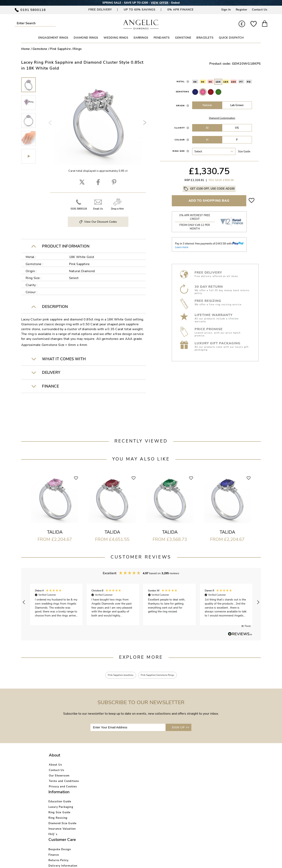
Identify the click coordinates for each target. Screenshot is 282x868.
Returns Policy (140, 776)
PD (249, 82)
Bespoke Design (141, 766)
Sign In (226, 10)
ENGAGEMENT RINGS (53, 38)
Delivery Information (144, 782)
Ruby (211, 92)
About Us (56, 766)
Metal (181, 82)
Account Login (180, 766)
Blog (173, 771)
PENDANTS (162, 38)
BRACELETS (205, 38)
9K (195, 82)
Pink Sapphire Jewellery (117, 676)
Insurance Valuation (104, 793)
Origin (180, 106)
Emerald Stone (218, 92)
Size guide (244, 152)
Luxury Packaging (102, 771)
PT (241, 82)
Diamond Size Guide (104, 787)
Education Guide (101, 766)
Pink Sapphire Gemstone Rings (160, 676)
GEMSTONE (183, 38)
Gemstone (182, 92)
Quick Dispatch (231, 38)
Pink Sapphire (203, 92)
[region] (141, 602)
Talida (55, 532)
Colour (180, 140)
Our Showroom (59, 776)
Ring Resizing (99, 782)
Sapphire (195, 92)
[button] (24, 602)
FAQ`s (94, 798)
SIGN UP (181, 728)
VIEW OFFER (160, 3)
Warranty (136, 793)
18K (218, 82)
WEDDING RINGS (116, 38)
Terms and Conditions (64, 782)
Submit (54, 23)
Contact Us (260, 10)
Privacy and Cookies (63, 787)
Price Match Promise (144, 787)
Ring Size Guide (101, 776)
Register (242, 10)
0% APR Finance (180, 10)
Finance (135, 771)
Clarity (180, 128)
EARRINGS (141, 38)
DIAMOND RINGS (86, 38)
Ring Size (179, 151)
